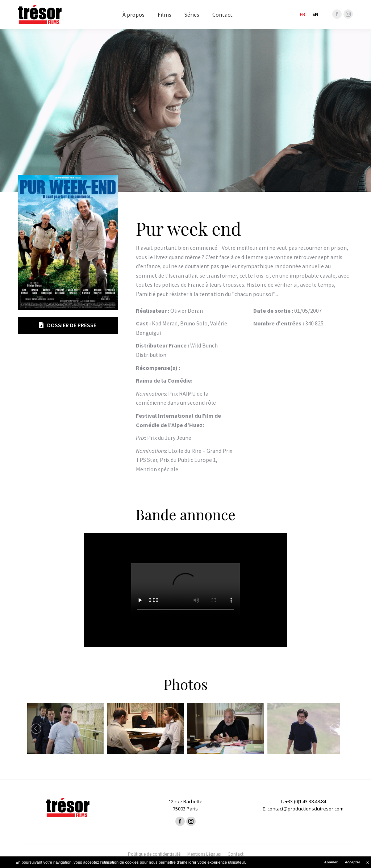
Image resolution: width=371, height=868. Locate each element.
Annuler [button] (331, 862)
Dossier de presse (68, 325)
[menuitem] (134, 14)
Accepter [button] (353, 862)
